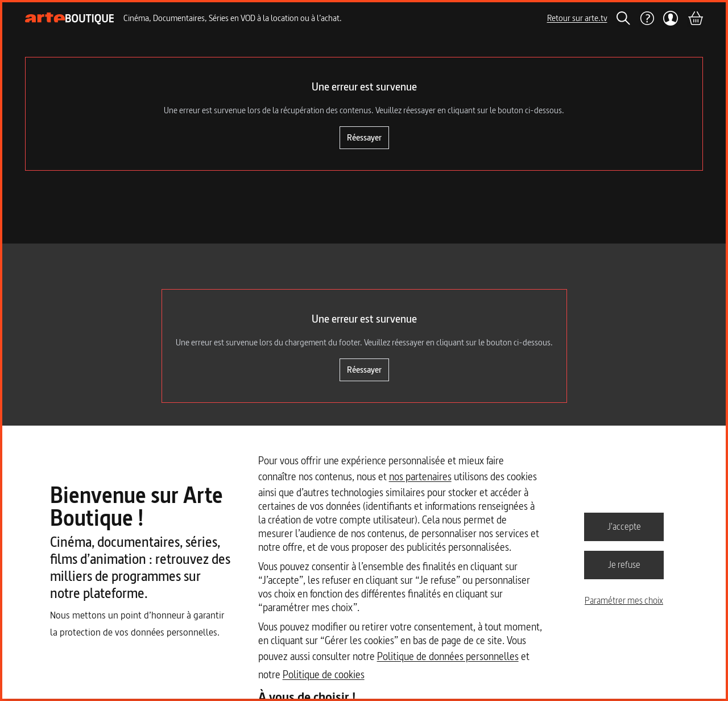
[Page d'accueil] (70, 18)
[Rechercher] (623, 18)
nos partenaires (420, 477)
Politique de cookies (324, 675)
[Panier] (695, 18)
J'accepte (624, 526)
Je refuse (624, 564)
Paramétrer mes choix (624, 600)
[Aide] (647, 18)
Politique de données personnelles (448, 656)
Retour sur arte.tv (577, 18)
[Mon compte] (671, 18)
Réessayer (364, 137)
